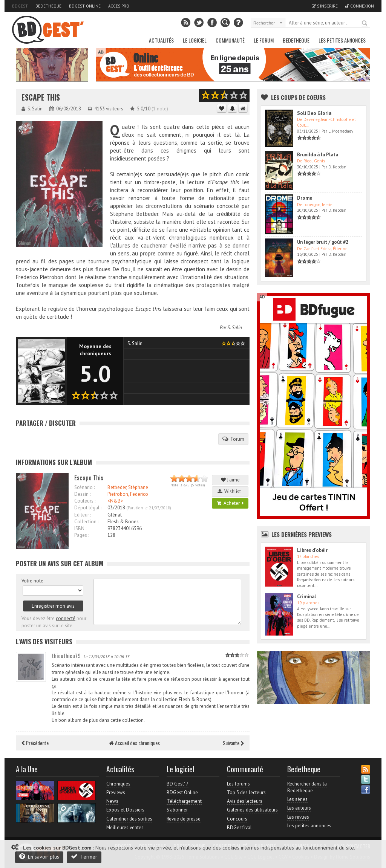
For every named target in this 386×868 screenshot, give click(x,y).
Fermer (84, 857)
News (112, 801)
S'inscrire (325, 6)
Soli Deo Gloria (314, 113)
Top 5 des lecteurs (246, 792)
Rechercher (365, 23)
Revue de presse (184, 819)
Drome (305, 198)
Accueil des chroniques (134, 743)
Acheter (230, 503)
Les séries (297, 799)
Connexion (360, 6)
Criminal (306, 597)
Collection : (86, 522)
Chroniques (118, 784)
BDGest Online (85, 6)
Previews (116, 792)
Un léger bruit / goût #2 (323, 242)
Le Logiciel (195, 40)
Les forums (238, 784)
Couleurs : (85, 501)
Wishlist (230, 491)
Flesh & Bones (123, 522)
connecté (66, 618)
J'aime (230, 480)
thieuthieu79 (66, 656)
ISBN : (80, 528)
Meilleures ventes (125, 828)
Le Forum (264, 40)
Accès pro (119, 6)
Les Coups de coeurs (298, 97)
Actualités (161, 40)
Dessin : (82, 494)
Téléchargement (184, 801)
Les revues (298, 817)
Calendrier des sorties (129, 819)
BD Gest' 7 (178, 784)
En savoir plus (39, 857)
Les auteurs (299, 808)
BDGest (20, 6)
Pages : (82, 535)
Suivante (233, 743)
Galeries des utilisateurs (252, 810)
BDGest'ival (239, 828)
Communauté (230, 40)
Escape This (41, 97)
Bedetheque (48, 6)
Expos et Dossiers (125, 810)
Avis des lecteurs (245, 801)
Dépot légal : (88, 508)
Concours (237, 819)
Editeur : (83, 515)
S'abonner (177, 810)
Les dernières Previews (302, 534)
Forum (233, 439)
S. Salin (235, 328)
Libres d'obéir (312, 550)
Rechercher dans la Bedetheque (307, 787)
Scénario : (84, 487)
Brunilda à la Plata (318, 155)
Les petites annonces (342, 40)
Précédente (35, 743)
